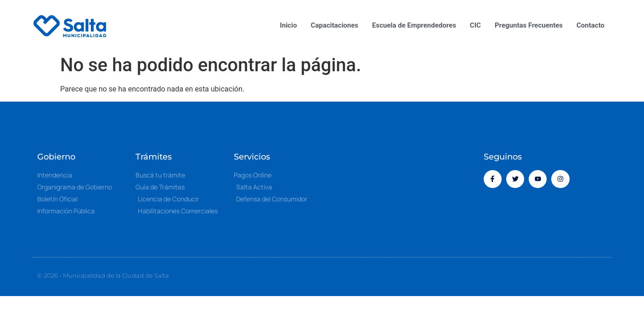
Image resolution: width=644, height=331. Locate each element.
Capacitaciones (334, 25)
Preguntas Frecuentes (529, 25)
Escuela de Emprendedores (414, 25)
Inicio (288, 25)
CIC (475, 25)
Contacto (590, 25)
